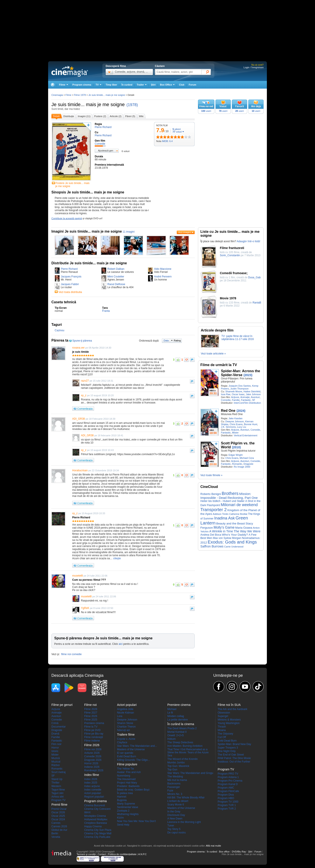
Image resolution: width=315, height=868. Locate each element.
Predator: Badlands (128, 786)
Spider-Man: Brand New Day (234, 744)
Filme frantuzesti (232, 248)
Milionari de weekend (239, 505)
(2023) (248, 375)
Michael (172, 709)
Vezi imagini (185, 232)
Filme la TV (91, 727)
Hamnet (122, 797)
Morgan (237, 538)
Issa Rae (226, 394)
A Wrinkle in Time (221, 531)
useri (206, 111)
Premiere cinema (94, 723)
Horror (55, 748)
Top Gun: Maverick (178, 766)
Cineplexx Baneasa (95, 823)
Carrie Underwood (234, 547)
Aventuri (255, 397)
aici (121, 644)
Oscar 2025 (58, 816)
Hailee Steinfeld (252, 391)
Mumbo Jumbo (176, 763)
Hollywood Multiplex (96, 819)
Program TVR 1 (227, 805)
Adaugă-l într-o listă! (248, 241)
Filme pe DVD (92, 730)
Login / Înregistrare (254, 67)
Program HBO (226, 798)
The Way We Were (247, 531)
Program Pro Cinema (230, 781)
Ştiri (153, 85)
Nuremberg (124, 776)
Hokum (171, 739)
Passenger (174, 787)
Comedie (226, 400)
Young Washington (229, 723)
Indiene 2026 (92, 767)
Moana (222, 730)
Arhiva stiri (58, 797)
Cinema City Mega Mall (98, 833)
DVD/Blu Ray (239, 852)
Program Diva (226, 795)
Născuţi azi (123, 730)
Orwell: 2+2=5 (176, 735)
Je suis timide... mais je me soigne (88, 104)
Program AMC (226, 788)
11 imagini (129, 232)
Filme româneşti (94, 737)
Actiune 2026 (92, 753)
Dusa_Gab (254, 277)
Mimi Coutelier (116, 277)
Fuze (170, 791)
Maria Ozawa (244, 528)
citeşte (117, 558)
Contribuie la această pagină (67, 218)
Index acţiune (92, 786)
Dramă (55, 734)
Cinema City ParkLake (97, 837)
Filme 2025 (91, 720)
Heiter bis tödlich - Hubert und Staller (222, 501)
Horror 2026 (91, 763)
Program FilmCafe (228, 791)
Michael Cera (247, 458)
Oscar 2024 (58, 819)
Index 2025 (91, 783)
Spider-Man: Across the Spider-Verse (241, 373)
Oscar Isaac (238, 394)
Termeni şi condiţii (86, 854)
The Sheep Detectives (180, 742)
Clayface (122, 742)
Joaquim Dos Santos (240, 386)
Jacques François (71, 277)
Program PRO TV (228, 774)
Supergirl (223, 716)
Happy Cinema (93, 826)
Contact (102, 854)
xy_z (84, 395)
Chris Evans (236, 424)
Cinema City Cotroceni (97, 809)
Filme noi (90, 705)
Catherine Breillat (238, 514)
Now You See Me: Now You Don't (136, 821)
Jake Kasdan (236, 418)
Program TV (58, 800)
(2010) (236, 447)
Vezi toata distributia (70, 292)
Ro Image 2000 (242, 467)
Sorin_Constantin (230, 255)
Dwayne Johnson (234, 421)
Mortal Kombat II (177, 732)
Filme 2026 (91, 716)
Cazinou (59, 330)
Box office (224, 852)
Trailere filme (126, 735)
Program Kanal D (228, 784)
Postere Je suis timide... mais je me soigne (72, 185)
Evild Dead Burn (127, 756)
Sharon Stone (125, 723)
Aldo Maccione (163, 269)
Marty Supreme (126, 804)
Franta (106, 311)
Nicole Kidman (125, 713)
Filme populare (127, 764)
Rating (177, 340)
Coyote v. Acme (126, 739)
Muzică (56, 758)
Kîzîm (120, 818)
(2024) (241, 411)
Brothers (230, 493)
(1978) (132, 105)
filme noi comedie (71, 654)
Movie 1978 (228, 298)
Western (56, 786)
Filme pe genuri (62, 705)
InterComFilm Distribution (247, 403)
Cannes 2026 (59, 826)
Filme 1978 (80, 95)
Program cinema (82, 85)
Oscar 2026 (58, 812)
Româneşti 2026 (94, 770)
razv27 (85, 381)
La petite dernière (178, 720)
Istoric (55, 751)
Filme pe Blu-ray (94, 734)
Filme (68, 95)
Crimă (55, 723)
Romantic (237, 464)
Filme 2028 (91, 709)
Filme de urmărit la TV (219, 365)
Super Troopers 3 (228, 748)
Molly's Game (224, 527)
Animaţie (245, 397)
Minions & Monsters (229, 720)
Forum (192, 85)
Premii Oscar (59, 809)
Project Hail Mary (127, 783)
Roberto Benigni (211, 494)
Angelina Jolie (125, 709)
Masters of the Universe (131, 749)
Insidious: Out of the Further (234, 762)
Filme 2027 (91, 713)
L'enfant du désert (178, 801)
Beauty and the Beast (231, 523)
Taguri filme (58, 790)
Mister (235, 433)
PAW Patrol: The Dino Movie (234, 758)
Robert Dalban (116, 269)
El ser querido (125, 753)
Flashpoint (213, 505)
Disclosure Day (176, 815)
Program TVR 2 (227, 809)
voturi (177, 132)
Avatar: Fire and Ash (129, 772)
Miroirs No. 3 (175, 794)
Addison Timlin (221, 514)
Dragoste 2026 (93, 760)
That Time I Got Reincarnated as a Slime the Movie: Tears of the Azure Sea (188, 752)
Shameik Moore (234, 391)
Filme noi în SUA (229, 705)
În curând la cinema (181, 724)
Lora (120, 716)
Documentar (59, 727)
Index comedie (93, 790)
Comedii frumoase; (234, 273)
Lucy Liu (242, 427)
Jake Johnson (253, 394)
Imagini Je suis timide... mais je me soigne (87, 231)
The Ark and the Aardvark (232, 709)
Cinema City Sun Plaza (98, 830)
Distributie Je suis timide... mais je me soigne (89, 263)
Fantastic (246, 400)
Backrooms (174, 784)
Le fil (170, 713)
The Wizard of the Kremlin (183, 759)
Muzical (56, 762)
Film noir (56, 744)
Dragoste (248, 464)
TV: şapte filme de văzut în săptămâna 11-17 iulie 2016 (238, 338)
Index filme (92, 775)
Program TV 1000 (228, 802)
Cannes (56, 823)
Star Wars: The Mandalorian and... (137, 746)
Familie (236, 400)
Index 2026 (91, 779)
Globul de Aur (59, 830)
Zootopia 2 (123, 811)
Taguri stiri (57, 793)
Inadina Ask (224, 518)
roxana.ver (78, 348)
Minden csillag (176, 716)
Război (55, 765)
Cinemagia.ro (70, 71)
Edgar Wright (236, 455)
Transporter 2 (213, 510)
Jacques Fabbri (70, 284)
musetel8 (78, 576)
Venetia (56, 837)
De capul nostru (177, 833)
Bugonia (122, 800)
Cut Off (222, 737)
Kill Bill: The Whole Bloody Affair (186, 798)
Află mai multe (213, 846)
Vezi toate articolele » (213, 354)
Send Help (123, 825)
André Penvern (163, 277)
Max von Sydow (222, 538)
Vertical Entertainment (246, 435)
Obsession (224, 713)
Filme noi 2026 (93, 749)
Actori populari (93, 793)
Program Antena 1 (228, 777)
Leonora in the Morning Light (184, 822)
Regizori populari (94, 797)
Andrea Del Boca (211, 535)
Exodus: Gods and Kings (232, 542)
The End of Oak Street (231, 755)
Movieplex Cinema (95, 816)
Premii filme (59, 805)
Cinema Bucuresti (95, 805)
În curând (127, 85)
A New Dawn (175, 819)
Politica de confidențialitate (122, 854)
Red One (228, 411)
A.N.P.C (142, 854)
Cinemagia (57, 95)
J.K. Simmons (228, 427)
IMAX (87, 812)
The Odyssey (225, 734)
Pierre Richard (69, 269)
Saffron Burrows (212, 546)
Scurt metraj (59, 772)
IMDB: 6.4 (167, 141)
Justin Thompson (240, 389)
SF (254, 400)
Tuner (171, 826)
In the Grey (174, 812)
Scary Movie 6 (176, 805)
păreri (177, 129)
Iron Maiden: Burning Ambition (185, 746)
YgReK (85, 608)
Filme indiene (92, 741)
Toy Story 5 (174, 829)
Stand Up (57, 779)
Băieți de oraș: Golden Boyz (133, 790)
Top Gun (172, 770)
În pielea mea (125, 793)
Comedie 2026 (93, 756)
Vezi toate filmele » (211, 475)
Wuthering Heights (128, 814)
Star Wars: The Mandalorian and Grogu (190, 773)
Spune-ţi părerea (82, 341)
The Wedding (175, 777)
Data (166, 340)
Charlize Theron (126, 727)
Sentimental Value (128, 807)
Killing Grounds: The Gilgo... (133, 760)
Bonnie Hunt (251, 424)
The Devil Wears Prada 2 (182, 728)
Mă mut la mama (177, 780)
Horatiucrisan (80, 470)
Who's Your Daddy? (235, 535)
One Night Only (227, 751)
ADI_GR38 (79, 419)
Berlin (55, 833)
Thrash (222, 727)
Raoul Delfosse (116, 284)
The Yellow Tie (125, 769)
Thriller (55, 783)
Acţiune (235, 397)
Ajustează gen (106, 151)
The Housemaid (126, 779)
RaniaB (257, 303)
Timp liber (111, 85)
